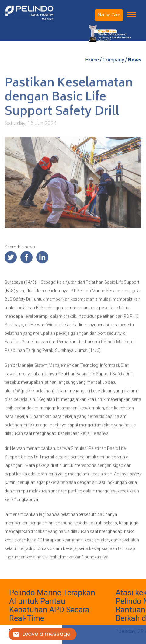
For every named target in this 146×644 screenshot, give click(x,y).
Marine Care (109, 15)
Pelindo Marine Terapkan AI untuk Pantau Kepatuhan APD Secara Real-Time (52, 605)
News (135, 61)
